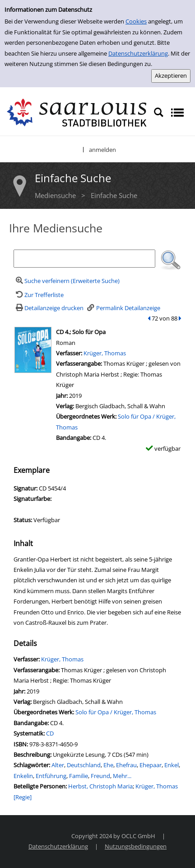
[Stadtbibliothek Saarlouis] (77, 112)
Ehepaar (151, 765)
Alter (58, 765)
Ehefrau (126, 765)
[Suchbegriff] (84, 259)
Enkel (172, 765)
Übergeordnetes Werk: (87, 416)
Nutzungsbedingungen (136, 846)
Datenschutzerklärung (138, 53)
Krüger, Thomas (105, 353)
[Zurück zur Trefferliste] (39, 295)
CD (50, 733)
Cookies (136, 21)
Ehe (108, 765)
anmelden (102, 150)
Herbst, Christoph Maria (100, 786)
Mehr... (122, 776)
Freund (100, 776)
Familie (79, 776)
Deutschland (84, 765)
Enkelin (23, 776)
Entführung (51, 776)
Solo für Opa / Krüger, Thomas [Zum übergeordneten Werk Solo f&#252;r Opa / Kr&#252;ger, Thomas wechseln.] (116, 712)
